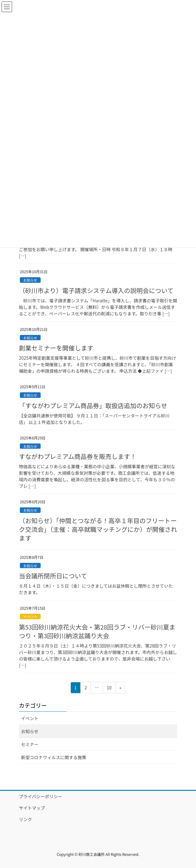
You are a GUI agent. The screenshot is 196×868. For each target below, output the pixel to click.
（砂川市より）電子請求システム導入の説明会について (96, 290)
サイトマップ (32, 808)
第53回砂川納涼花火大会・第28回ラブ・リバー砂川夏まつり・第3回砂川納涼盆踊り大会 (97, 631)
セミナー (30, 744)
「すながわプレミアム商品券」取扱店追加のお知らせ (93, 405)
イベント (30, 617)
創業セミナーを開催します (56, 348)
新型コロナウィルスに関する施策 (54, 757)
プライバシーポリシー (41, 796)
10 (109, 689)
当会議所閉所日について (53, 576)
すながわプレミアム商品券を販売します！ (78, 456)
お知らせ (30, 280)
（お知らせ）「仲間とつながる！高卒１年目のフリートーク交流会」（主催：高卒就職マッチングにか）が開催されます (98, 529)
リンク (25, 819)
